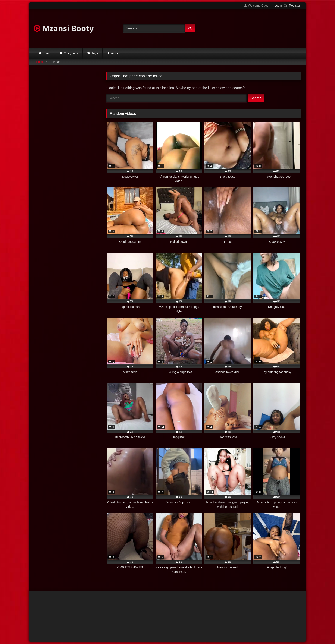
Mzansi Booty (64, 28)
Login (278, 6)
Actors (115, 53)
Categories (71, 53)
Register (295, 6)
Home (46, 53)
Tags (95, 53)
